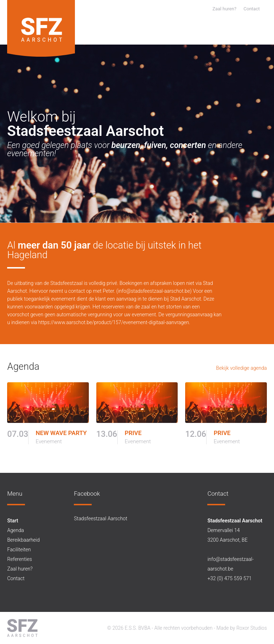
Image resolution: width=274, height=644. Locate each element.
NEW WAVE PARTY (61, 433)
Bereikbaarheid (23, 540)
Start (13, 521)
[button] (262, 35)
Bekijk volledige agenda (242, 368)
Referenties (19, 559)
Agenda (16, 530)
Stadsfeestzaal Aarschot (100, 518)
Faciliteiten (19, 550)
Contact (252, 9)
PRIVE (133, 433)
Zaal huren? (224, 9)
